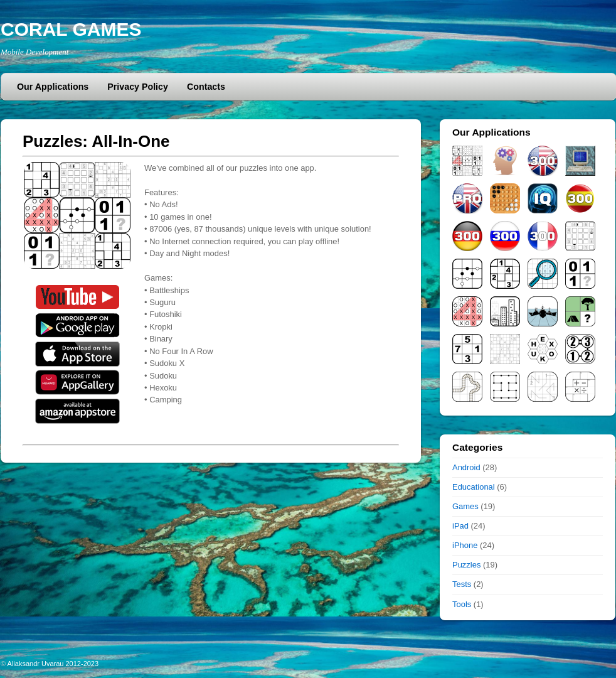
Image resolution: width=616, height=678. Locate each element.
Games (465, 506)
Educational (474, 487)
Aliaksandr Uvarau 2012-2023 (53, 664)
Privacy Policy (138, 87)
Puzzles (466, 565)
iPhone (465, 545)
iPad (460, 526)
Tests (462, 584)
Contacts (206, 87)
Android (466, 467)
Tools (462, 604)
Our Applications (53, 87)
